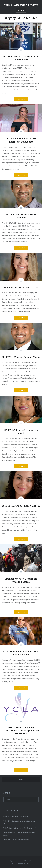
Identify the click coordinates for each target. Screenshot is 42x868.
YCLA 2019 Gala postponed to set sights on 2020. (19, 822)
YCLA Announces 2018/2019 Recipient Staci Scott (19, 834)
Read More (21, 99)
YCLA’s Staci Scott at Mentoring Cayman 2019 (20, 828)
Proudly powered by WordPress (18, 861)
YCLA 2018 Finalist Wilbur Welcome (16, 840)
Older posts (21, 779)
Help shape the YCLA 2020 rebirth (16, 817)
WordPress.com (24, 863)
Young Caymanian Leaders (21, 5)
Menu (22, 10)
